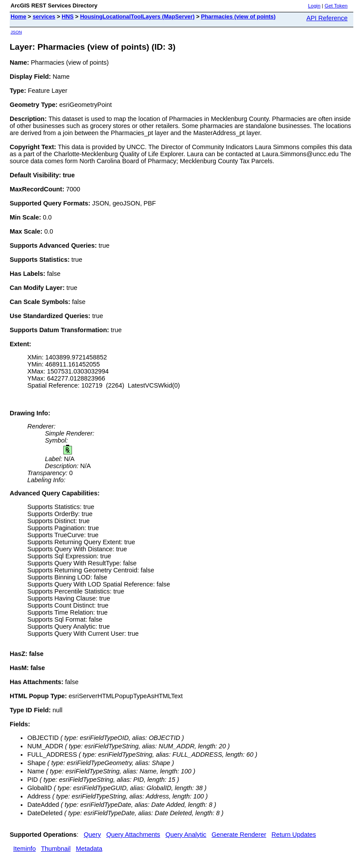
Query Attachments (133, 835)
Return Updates (294, 835)
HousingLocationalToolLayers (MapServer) (137, 16)
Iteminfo (24, 849)
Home (19, 16)
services (44, 16)
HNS (68, 16)
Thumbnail (56, 849)
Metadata (89, 849)
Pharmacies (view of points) (238, 16)
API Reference (327, 18)
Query (92, 835)
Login (314, 6)
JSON (16, 32)
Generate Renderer (239, 835)
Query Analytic (186, 835)
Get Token (336, 6)
